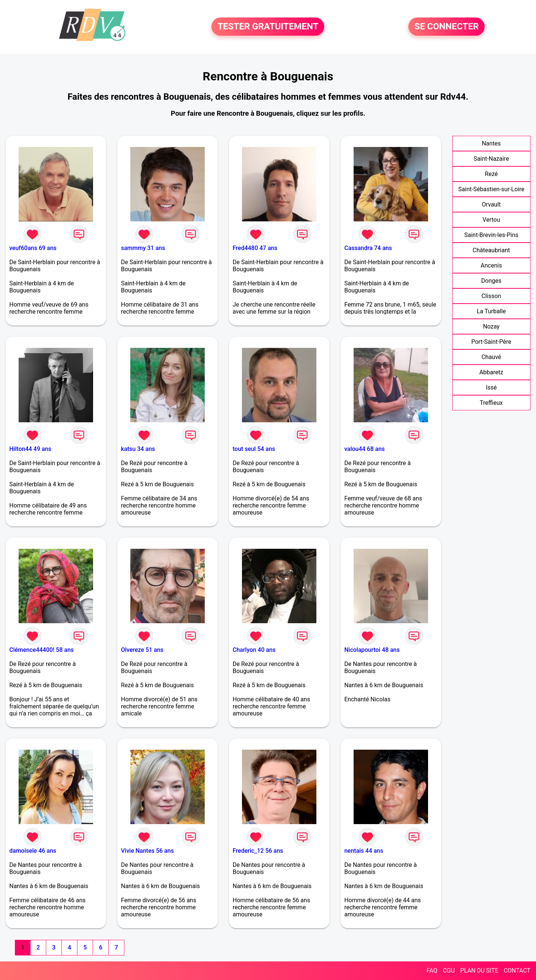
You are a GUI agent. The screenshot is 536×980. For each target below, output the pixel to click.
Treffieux (491, 403)
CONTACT (517, 971)
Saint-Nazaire (491, 159)
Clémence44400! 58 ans (42, 650)
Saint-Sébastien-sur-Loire (491, 189)
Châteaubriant (491, 250)
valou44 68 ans (365, 449)
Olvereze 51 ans (142, 650)
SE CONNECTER (446, 27)
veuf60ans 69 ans (33, 248)
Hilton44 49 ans (30, 449)
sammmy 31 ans (143, 248)
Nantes (491, 143)
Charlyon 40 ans (254, 650)
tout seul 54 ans (254, 449)
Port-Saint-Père (491, 342)
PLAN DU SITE (479, 971)
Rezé (492, 174)
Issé (491, 387)
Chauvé (491, 357)
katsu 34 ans (138, 449)
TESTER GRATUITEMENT (268, 27)
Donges (491, 281)
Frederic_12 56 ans (258, 851)
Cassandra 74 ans (368, 248)
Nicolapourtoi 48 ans (372, 650)
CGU (449, 971)
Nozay (492, 326)
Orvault (491, 204)
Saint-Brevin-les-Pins (491, 235)
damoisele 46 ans (33, 851)
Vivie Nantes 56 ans (147, 851)
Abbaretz (491, 372)
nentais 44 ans (364, 851)
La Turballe (491, 311)
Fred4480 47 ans (255, 248)
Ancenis (491, 265)
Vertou (491, 220)
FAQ (432, 971)
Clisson (492, 296)
